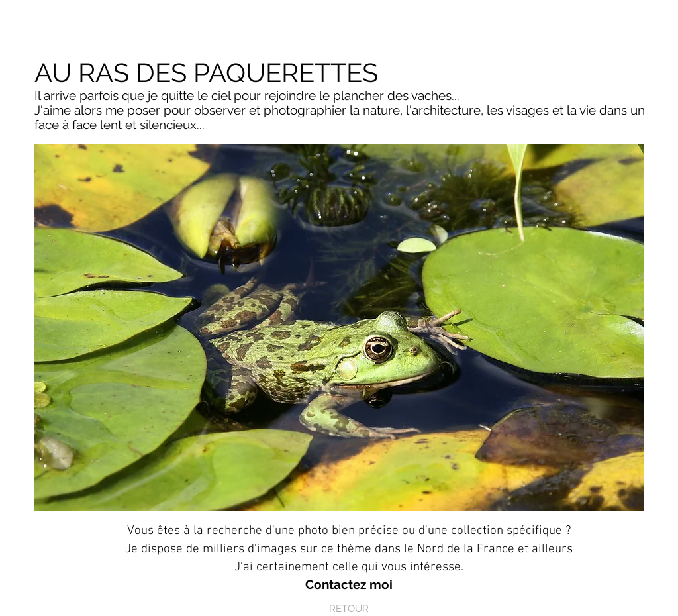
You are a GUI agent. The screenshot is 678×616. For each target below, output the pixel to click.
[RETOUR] (349, 609)
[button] (339, 328)
